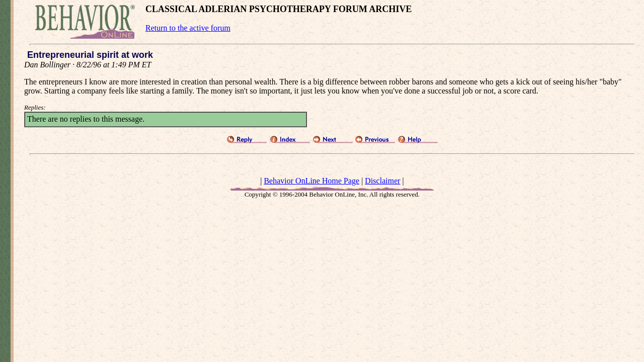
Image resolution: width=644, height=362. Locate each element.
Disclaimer (382, 181)
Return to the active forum (188, 28)
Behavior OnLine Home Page (311, 181)
